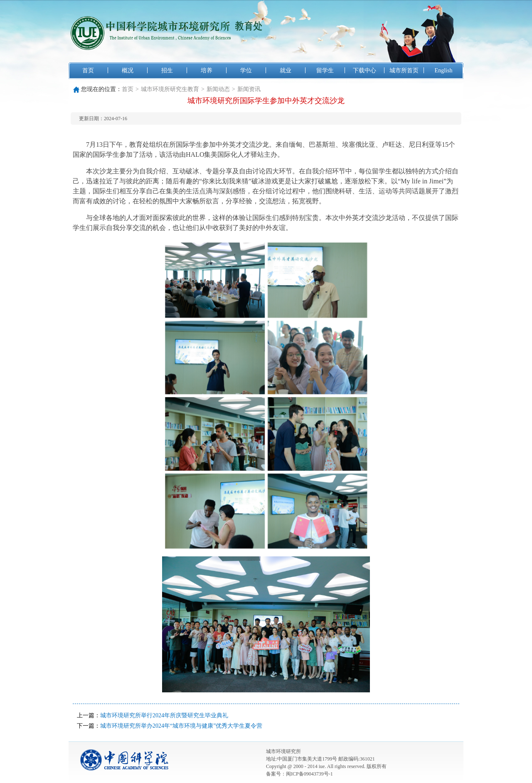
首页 (88, 70)
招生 (167, 70)
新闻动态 (218, 89)
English (444, 70)
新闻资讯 (249, 89)
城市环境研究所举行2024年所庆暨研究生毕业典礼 (164, 715)
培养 (207, 70)
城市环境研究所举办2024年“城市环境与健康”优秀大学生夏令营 (181, 726)
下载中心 (365, 70)
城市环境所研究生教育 (170, 89)
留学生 (325, 70)
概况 (128, 70)
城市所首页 (404, 70)
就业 (286, 70)
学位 (246, 70)
